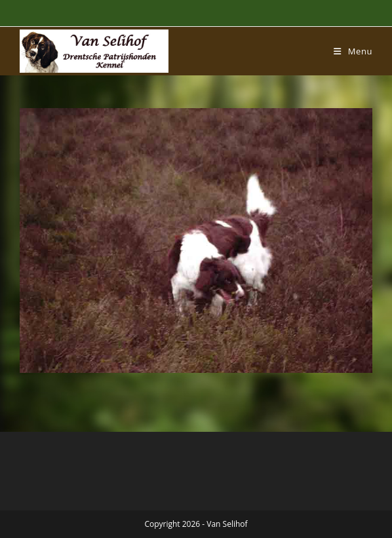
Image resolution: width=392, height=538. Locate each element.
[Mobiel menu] (353, 51)
